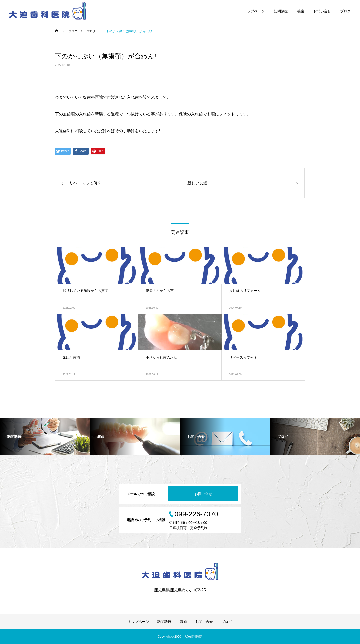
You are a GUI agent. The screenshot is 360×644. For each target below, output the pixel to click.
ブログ (345, 11)
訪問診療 (281, 11)
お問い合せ (322, 11)
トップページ (254, 11)
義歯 (301, 11)
